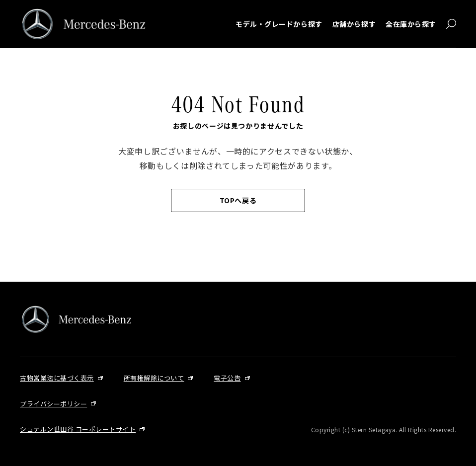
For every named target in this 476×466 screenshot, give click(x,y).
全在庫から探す (411, 24)
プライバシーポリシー (53, 404)
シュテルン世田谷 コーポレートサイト (78, 429)
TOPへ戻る (238, 200)
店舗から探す (354, 24)
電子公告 (227, 378)
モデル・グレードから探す (279, 24)
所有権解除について (154, 378)
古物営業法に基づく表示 (57, 378)
